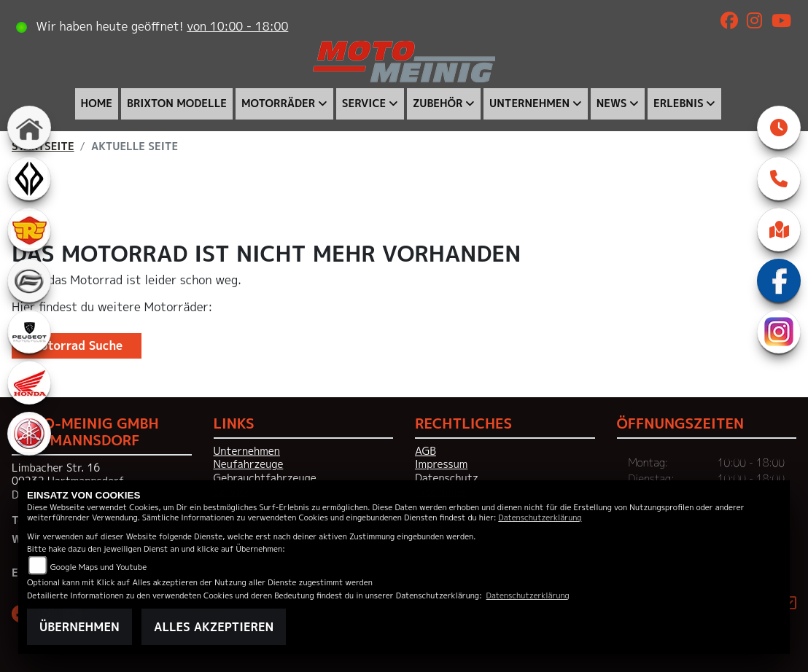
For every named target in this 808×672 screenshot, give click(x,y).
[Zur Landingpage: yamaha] (29, 434)
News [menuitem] (612, 103)
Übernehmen (79, 627)
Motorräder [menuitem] (278, 103)
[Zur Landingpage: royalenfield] (29, 230)
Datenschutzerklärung (540, 517)
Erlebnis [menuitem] (679, 103)
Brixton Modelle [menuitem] (177, 103)
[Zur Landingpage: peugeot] (29, 332)
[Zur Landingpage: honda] (29, 383)
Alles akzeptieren (214, 627)
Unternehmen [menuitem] (529, 103)
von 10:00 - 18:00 (237, 26)
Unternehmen (247, 451)
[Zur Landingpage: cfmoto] (29, 281)
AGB (426, 451)
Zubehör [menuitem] (438, 103)
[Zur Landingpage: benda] (29, 179)
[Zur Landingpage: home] (29, 128)
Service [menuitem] (364, 103)
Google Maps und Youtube (98, 567)
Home (97, 103)
